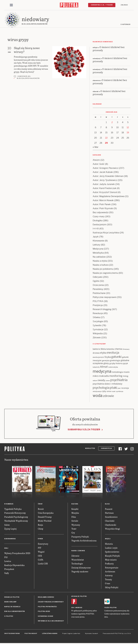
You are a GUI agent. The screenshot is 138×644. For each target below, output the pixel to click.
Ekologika (98, 221)
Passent (109, 509)
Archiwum (110, 572)
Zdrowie (97, 338)
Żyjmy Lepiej (10, 529)
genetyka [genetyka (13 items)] (106, 361)
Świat (40, 504)
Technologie (77, 564)
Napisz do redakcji (12, 607)
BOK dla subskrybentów (15, 612)
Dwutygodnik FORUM (12, 634)
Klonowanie (98, 241)
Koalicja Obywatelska (14, 565)
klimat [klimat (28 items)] (104, 367)
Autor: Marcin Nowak (103, 200)
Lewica (8, 561)
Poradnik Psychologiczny (16, 517)
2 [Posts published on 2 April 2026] (112, 122)
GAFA (41, 560)
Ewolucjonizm (100, 225)
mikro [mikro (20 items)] (96, 376)
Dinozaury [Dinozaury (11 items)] (126, 349)
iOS (73, 608)
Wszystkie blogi (112, 529)
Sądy (7, 573)
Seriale (75, 521)
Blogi (107, 504)
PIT (40, 548)
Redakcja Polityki (12, 597)
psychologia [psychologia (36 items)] (101, 388)
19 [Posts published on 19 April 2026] (128, 133)
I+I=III (96, 229)
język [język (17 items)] (125, 363)
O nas (108, 584)
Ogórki (96, 281)
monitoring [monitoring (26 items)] (116, 376)
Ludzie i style (111, 548)
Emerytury (43, 544)
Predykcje (98, 305)
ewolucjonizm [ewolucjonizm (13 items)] (98, 357)
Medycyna (98, 249)
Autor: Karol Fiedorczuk (104, 188)
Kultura (75, 504)
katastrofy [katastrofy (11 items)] (96, 367)
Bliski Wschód (45, 521)
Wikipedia (98, 334)
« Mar (96, 147)
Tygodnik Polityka (13, 509)
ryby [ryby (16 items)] (104, 391)
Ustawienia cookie (46, 616)
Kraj (6, 548)
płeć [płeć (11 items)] (119, 388)
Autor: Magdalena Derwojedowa (109, 196)
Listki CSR (43, 564)
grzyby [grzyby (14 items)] (112, 364)
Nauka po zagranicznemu (105, 273)
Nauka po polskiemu (103, 269)
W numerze (9, 504)
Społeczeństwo (112, 552)
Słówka (96, 317)
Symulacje (98, 330)
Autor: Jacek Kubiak (103, 172)
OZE (40, 556)
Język (96, 237)
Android (79, 608)
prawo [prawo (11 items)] (108, 381)
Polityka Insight (31, 634)
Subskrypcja (106, 448)
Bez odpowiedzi (101, 213)
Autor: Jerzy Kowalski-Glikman (108, 176)
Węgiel (41, 552)
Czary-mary (99, 217)
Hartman (109, 513)
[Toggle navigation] (11, 5)
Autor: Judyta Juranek (104, 184)
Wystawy (76, 525)
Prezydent (9, 569)
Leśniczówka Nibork (50, 634)
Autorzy (109, 576)
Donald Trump (45, 517)
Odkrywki (98, 277)
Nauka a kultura (101, 265)
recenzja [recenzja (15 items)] (125, 388)
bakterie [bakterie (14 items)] (96, 349)
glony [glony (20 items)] (106, 363)
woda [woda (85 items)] (98, 396)
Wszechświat (78, 560)
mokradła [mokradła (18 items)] (104, 376)
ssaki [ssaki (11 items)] (114, 392)
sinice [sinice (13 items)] (109, 391)
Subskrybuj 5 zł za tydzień (84, 430)
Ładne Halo (77, 634)
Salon (7, 525)
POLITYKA (98, 301)
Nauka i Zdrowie (78, 551)
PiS (6, 557)
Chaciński (110, 521)
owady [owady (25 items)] (101, 380)
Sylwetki (97, 326)
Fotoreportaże (112, 568)
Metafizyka (98, 253)
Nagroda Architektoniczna (84, 541)
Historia (109, 544)
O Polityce (9, 616)
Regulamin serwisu (46, 597)
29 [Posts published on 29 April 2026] (106, 143)
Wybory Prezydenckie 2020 (17, 553)
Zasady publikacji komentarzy (51, 602)
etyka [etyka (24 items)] (103, 353)
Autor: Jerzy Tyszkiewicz (105, 180)
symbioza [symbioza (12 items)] (120, 392)
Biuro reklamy (10, 602)
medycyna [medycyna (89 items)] (102, 371)
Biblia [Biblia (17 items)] (103, 349)
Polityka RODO (44, 612)
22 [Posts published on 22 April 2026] (106, 138)
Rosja (40, 525)
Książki (75, 509)
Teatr (74, 529)
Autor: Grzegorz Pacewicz (105, 168)
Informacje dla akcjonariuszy (51, 621)
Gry (73, 533)
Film (74, 517)
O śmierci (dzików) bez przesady (109, 49)
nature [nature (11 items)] (95, 381)
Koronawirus (10, 539)
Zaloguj (124, 5)
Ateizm (96, 160)
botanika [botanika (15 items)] (110, 349)
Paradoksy (98, 289)
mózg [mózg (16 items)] (126, 376)
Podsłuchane (99, 293)
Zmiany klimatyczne (81, 568)
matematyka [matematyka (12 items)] (113, 367)
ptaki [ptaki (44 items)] (113, 388)
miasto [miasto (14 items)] (126, 372)
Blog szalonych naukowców (28, 78)
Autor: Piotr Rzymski (103, 209)
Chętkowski (111, 525)
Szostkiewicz (111, 517)
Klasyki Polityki (112, 556)
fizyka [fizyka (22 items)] (108, 357)
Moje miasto (111, 560)
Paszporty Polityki (80, 537)
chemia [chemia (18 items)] (118, 349)
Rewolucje (98, 313)
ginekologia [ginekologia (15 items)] (115, 361)
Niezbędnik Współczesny (16, 521)
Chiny (41, 529)
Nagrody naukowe (80, 572)
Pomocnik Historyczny (15, 513)
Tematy (108, 580)
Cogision (70, 634)
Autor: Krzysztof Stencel (105, 192)
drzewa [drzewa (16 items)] (96, 353)
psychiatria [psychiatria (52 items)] (119, 380)
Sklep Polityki (112, 587)
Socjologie (98, 322)
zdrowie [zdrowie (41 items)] (108, 396)
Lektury (96, 245)
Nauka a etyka (100, 261)
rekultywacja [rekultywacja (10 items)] (97, 392)
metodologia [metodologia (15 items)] (117, 372)
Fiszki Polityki (110, 608)
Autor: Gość (99, 164)
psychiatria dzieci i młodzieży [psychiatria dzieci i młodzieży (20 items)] (108, 384)
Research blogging (102, 309)
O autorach (126, 25)
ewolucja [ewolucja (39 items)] (113, 353)
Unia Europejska (46, 513)
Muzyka (75, 513)
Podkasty (109, 564)
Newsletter (90, 448)
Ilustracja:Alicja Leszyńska (106, 233)
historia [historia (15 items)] (119, 364)
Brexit (41, 509)
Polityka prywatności (47, 607)
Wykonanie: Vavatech (92, 634)
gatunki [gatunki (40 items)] (116, 357)
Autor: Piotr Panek (102, 205)
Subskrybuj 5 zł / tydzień (102, 5)
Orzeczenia (98, 285)
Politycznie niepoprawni (105, 297)
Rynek (40, 539)
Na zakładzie (99, 257)
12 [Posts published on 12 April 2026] (128, 128)
